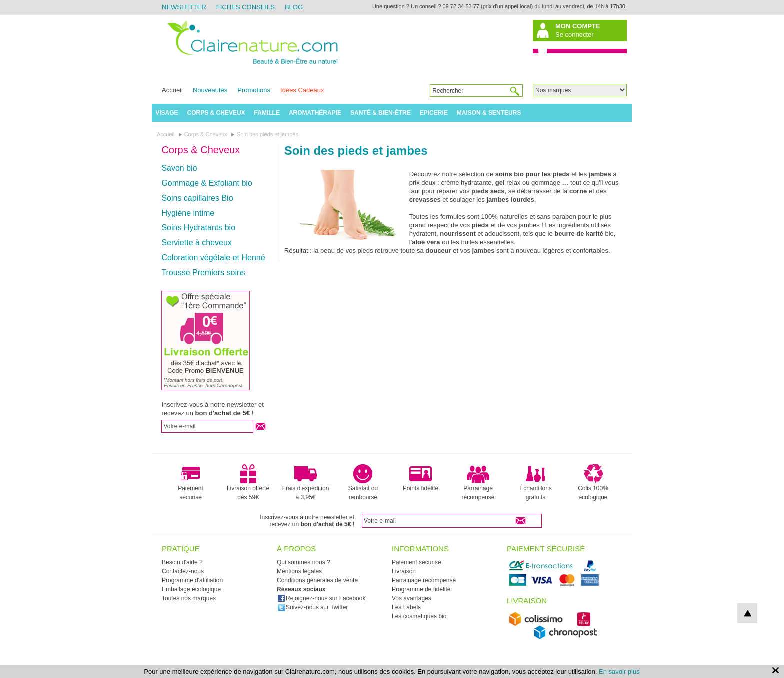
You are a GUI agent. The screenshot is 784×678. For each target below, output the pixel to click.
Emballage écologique (191, 589)
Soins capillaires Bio (197, 198)
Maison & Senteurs (489, 113)
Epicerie (434, 113)
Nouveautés (210, 90)
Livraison (404, 571)
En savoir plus (619, 671)
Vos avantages (412, 598)
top (747, 613)
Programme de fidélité (421, 589)
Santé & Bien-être (381, 113)
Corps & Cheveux (216, 113)
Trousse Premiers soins (203, 273)
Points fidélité (421, 478)
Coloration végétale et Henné (213, 258)
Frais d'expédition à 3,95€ (306, 482)
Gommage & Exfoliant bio (207, 183)
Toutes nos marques (189, 598)
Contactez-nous (183, 571)
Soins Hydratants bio (198, 228)
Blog (294, 7)
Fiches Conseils (246, 7)
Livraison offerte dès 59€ (248, 482)
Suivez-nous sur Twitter (313, 607)
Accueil (172, 90)
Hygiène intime (188, 213)
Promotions (254, 90)
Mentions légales (299, 571)
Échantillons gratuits (536, 482)
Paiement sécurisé (191, 482)
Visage (167, 113)
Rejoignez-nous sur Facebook (321, 598)
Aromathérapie (315, 113)
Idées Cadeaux (302, 90)
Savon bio (179, 168)
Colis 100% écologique (593, 482)
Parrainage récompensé (478, 482)
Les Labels (406, 607)
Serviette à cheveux (197, 243)
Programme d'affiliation (192, 580)
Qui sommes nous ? (304, 562)
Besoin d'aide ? (182, 562)
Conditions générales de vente (317, 580)
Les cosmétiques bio (419, 616)
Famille (267, 113)
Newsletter (184, 7)
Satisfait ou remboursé (363, 482)
